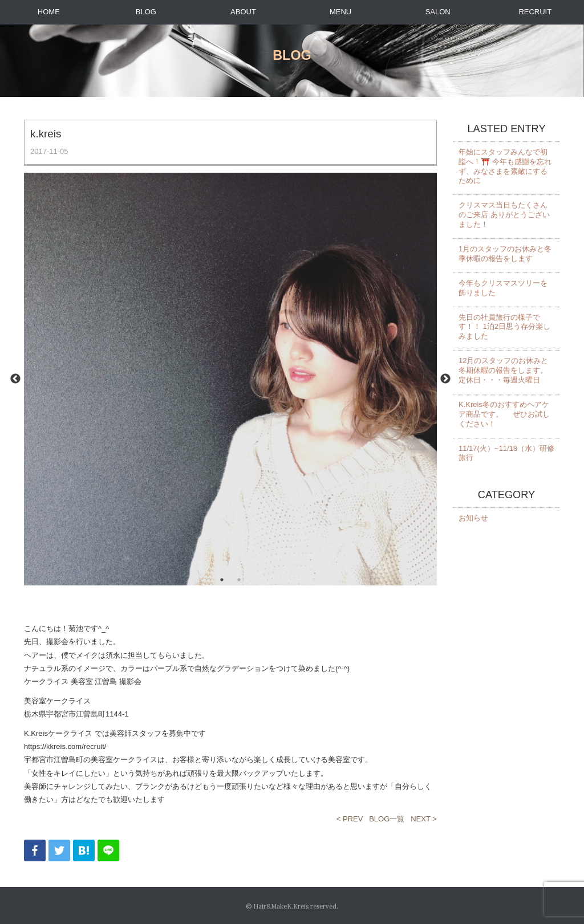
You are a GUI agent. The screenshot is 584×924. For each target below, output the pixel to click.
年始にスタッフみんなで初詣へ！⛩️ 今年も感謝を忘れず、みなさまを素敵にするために (505, 166)
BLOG (146, 12)
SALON (438, 12)
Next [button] (445, 379)
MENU (340, 12)
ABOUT (243, 12)
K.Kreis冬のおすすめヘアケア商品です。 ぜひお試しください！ (504, 414)
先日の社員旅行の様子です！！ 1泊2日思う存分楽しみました (504, 327)
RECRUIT (535, 12)
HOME (49, 12)
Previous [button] (15, 379)
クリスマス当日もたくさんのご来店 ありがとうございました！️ (504, 215)
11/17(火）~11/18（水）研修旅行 (506, 453)
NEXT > (424, 819)
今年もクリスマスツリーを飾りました (503, 288)
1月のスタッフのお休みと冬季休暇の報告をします (505, 254)
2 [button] (239, 580)
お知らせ (473, 518)
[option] (230, 379)
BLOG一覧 (387, 819)
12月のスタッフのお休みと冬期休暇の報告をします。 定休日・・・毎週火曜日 (503, 370)
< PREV (350, 819)
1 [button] (222, 580)
